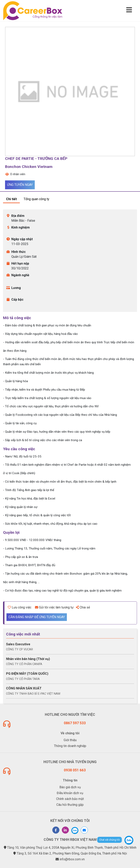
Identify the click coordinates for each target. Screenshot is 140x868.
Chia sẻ (83, 607)
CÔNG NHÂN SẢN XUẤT (24, 688)
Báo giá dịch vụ (70, 787)
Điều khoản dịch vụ (70, 793)
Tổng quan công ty (36, 199)
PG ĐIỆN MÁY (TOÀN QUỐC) (27, 674)
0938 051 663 (75, 770)
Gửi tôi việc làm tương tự (54, 607)
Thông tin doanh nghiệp (70, 746)
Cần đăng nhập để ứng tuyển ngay (37, 617)
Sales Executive (18, 644)
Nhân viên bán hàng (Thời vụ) (28, 659)
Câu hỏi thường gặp (70, 805)
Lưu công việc (19, 607)
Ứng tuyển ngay (20, 185)
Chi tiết (11, 199)
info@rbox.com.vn (72, 859)
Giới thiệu (70, 740)
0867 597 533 (75, 723)
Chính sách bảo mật (70, 799)
